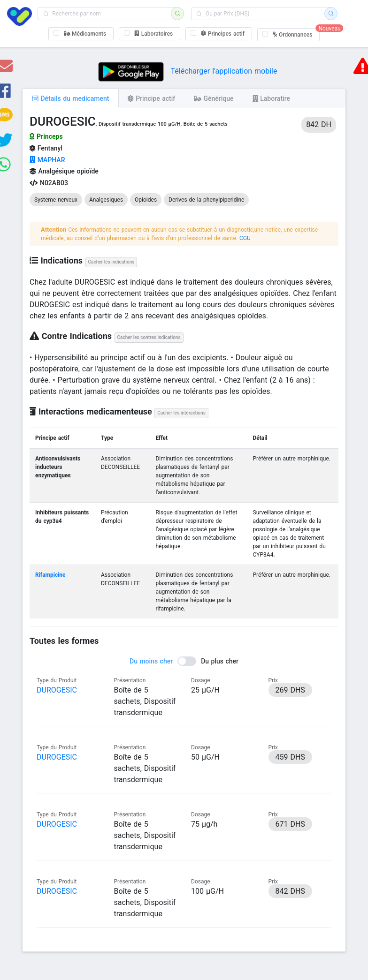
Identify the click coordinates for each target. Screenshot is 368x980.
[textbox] (107, 14)
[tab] (70, 98)
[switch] (184, 661)
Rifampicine (50, 575)
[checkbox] (81, 34)
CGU (245, 238)
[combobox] (107, 14)
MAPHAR (47, 160)
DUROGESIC (57, 690)
